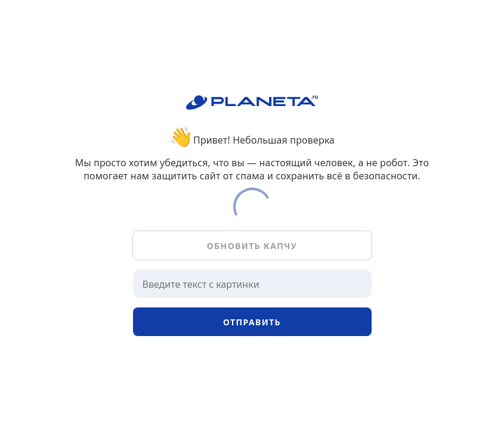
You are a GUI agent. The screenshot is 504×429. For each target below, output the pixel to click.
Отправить (252, 322)
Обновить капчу (252, 246)
